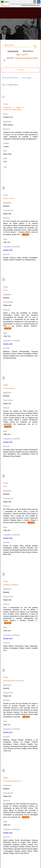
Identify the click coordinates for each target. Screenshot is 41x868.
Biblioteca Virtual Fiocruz (17, 14)
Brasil (7, 2)
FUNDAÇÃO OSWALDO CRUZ (31, 5)
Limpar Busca (13, 51)
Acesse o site (8, 250)
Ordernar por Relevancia (11, 78)
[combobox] (20, 47)
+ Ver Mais (25, 235)
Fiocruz (7, 5)
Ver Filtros (20, 70)
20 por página (27, 78)
